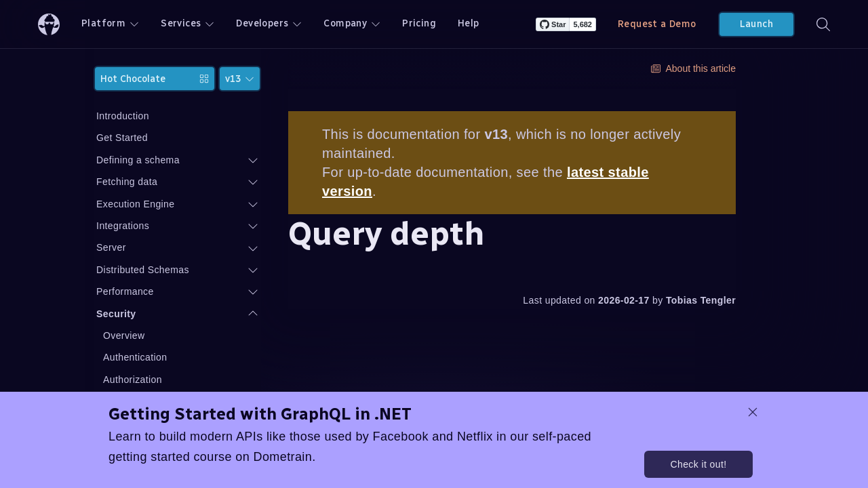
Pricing (419, 23)
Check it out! (698, 464)
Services (188, 23)
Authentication (146, 357)
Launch (756, 24)
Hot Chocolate (160, 79)
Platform (110, 23)
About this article (694, 68)
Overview (136, 335)
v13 (240, 79)
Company (352, 23)
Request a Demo (657, 24)
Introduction (134, 116)
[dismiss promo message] (753, 412)
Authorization (144, 380)
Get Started (134, 138)
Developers (269, 23)
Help (469, 23)
